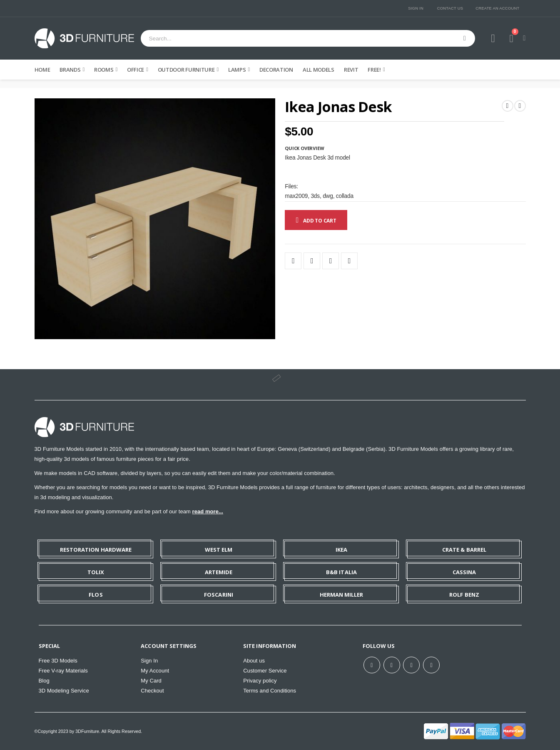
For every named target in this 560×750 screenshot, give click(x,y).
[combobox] (308, 38)
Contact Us (450, 8)
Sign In (416, 8)
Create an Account (497, 8)
